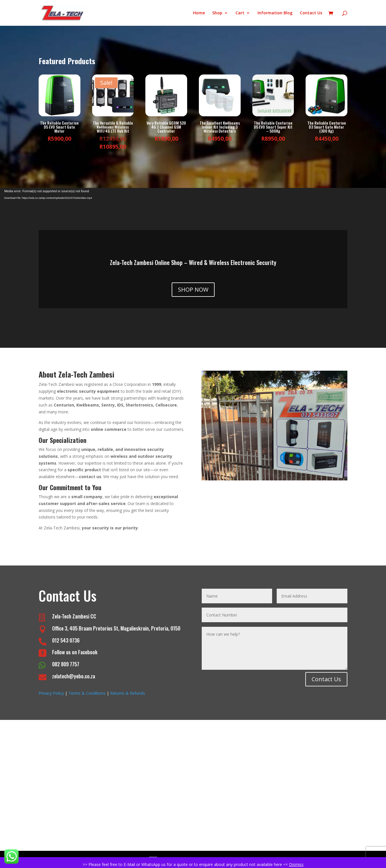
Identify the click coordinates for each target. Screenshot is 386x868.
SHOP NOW (193, 289)
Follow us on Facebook (75, 652)
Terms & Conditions (87, 693)
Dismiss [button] (296, 864)
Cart (240, 13)
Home (199, 13)
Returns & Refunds (128, 693)
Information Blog (275, 13)
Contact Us (311, 13)
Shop (217, 13)
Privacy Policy (51, 693)
